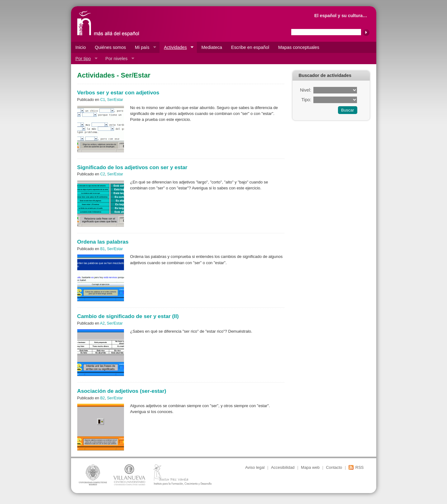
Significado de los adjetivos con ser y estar (132, 167)
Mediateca (212, 47)
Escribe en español (250, 47)
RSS (360, 467)
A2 (102, 323)
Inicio (81, 47)
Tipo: (306, 100)
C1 (103, 100)
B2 (103, 398)
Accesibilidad (283, 467)
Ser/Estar (115, 100)
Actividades (177, 48)
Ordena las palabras (103, 242)
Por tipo (84, 59)
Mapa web (310, 467)
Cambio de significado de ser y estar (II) (128, 316)
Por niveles (118, 59)
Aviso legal (255, 467)
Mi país (143, 48)
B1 (103, 249)
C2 (103, 174)
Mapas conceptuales (299, 47)
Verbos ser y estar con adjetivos (118, 93)
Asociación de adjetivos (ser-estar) (122, 391)
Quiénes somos (110, 47)
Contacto (334, 467)
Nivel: (306, 90)
